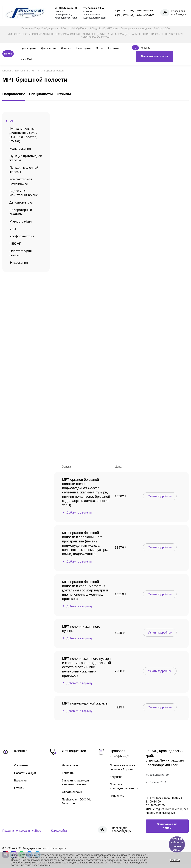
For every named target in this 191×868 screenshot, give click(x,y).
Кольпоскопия (20, 148)
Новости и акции (25, 773)
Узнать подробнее (160, 496)
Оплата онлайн (72, 792)
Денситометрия (21, 202)
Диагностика (48, 48)
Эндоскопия (19, 263)
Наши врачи (83, 48)
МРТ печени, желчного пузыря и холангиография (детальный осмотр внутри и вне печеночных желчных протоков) (87, 667)
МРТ (13, 121)
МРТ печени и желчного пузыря (81, 629)
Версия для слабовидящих (180, 13)
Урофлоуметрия (22, 236)
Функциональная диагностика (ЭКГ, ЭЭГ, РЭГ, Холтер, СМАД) (23, 135)
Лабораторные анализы (21, 212)
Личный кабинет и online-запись (177, 844)
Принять (175, 860)
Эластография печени (21, 253)
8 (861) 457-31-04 (124, 11)
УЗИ (13, 229)
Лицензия (116, 777)
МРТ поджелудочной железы (85, 703)
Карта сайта (59, 831)
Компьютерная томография (21, 181)
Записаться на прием (154, 56)
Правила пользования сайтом (22, 831)
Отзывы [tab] (64, 94)
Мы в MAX (27, 59)
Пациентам (117, 796)
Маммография (21, 221)
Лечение (66, 48)
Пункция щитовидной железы (26, 158)
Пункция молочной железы (24, 170)
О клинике (21, 765)
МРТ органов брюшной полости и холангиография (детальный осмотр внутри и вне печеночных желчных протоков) (85, 590)
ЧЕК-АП (15, 244)
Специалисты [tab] (41, 94)
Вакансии (20, 781)
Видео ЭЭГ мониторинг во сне (24, 193)
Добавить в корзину (79, 513)
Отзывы (19, 788)
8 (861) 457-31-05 (124, 15)
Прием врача (28, 48)
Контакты (114, 48)
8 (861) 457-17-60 (145, 11)
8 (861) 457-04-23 (145, 15)
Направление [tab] (14, 94)
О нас (99, 48)
